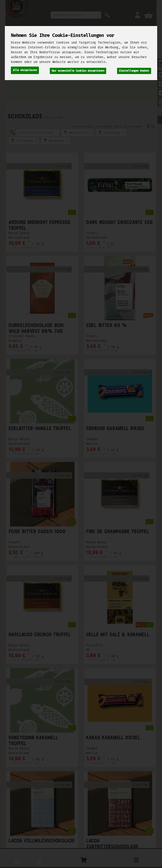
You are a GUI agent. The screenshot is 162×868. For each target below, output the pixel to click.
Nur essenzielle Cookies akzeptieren (78, 70)
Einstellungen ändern (134, 70)
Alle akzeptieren (25, 70)
